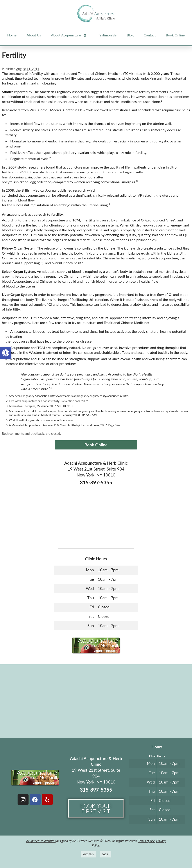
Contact (150, 35)
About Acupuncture (66, 35)
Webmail (88, 854)
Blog (130, 35)
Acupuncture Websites (41, 841)
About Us (34, 35)
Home (12, 35)
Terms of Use (146, 841)
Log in (106, 854)
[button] (6, 353)
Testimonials (107, 35)
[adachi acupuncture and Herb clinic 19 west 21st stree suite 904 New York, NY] (96, 701)
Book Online (175, 35)
